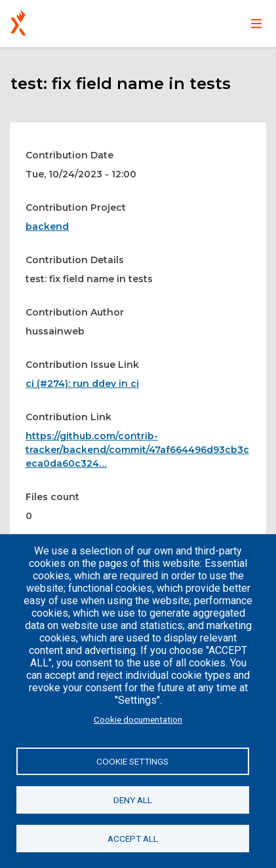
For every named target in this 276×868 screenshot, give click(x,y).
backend (47, 226)
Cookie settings (132, 761)
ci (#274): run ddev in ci (82, 384)
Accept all (133, 839)
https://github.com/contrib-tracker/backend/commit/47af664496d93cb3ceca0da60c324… (137, 450)
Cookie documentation (138, 719)
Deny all (133, 800)
